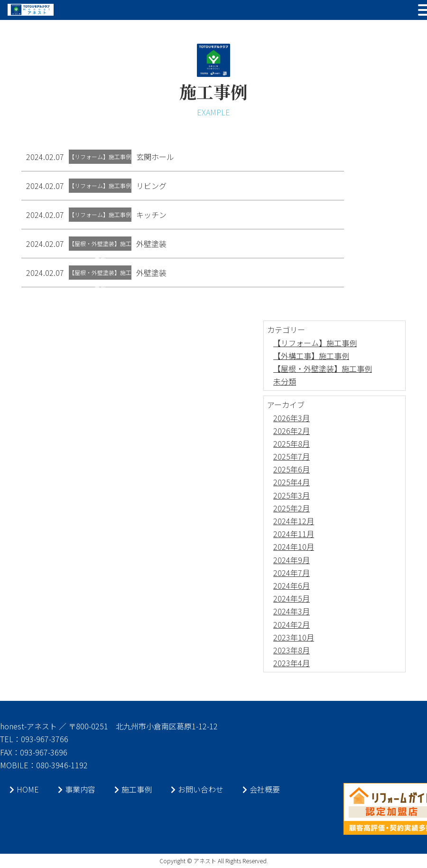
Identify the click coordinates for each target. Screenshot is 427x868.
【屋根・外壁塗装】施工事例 (323, 368)
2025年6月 (292, 469)
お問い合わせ (197, 789)
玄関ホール (155, 157)
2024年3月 (292, 611)
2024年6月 (292, 585)
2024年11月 (294, 534)
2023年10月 (294, 637)
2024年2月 (292, 624)
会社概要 (261, 789)
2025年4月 (292, 482)
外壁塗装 (151, 244)
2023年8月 (292, 650)
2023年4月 (292, 663)
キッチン (151, 215)
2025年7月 (292, 456)
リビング (151, 186)
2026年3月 (292, 418)
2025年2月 (292, 508)
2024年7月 (292, 573)
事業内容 (77, 789)
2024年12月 (294, 521)
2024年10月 (294, 547)
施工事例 (133, 789)
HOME (24, 789)
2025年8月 (292, 443)
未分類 (285, 381)
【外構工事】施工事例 (311, 356)
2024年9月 (292, 560)
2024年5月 (292, 598)
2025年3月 (292, 495)
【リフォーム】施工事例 (315, 343)
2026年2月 (292, 431)
